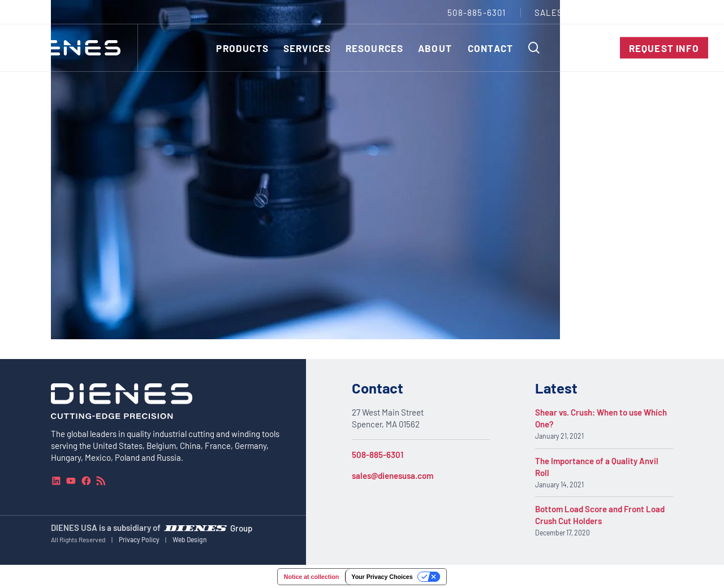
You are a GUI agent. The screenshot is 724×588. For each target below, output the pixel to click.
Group (241, 528)
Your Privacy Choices (382, 577)
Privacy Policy (139, 539)
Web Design (190, 539)
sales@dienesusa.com (393, 475)
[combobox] (682, 12)
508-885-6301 (378, 455)
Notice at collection (311, 577)
